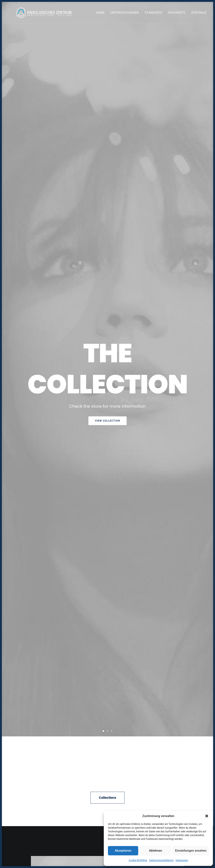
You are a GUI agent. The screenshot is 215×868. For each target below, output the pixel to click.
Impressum (182, 860)
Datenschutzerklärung (161, 860)
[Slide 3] (112, 154)
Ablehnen (156, 851)
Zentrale (199, 14)
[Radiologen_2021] (45, 14)
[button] (207, 816)
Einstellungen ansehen (191, 851)
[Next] (203, 97)
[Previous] (12, 97)
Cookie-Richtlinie (138, 860)
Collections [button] (107, 220)
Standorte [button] (153, 14)
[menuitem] (102, 14)
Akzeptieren (123, 851)
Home (100, 14)
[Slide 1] (103, 154)
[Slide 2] (107, 154)
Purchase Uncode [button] (107, 362)
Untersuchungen (125, 14)
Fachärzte (177, 14)
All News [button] (108, 704)
